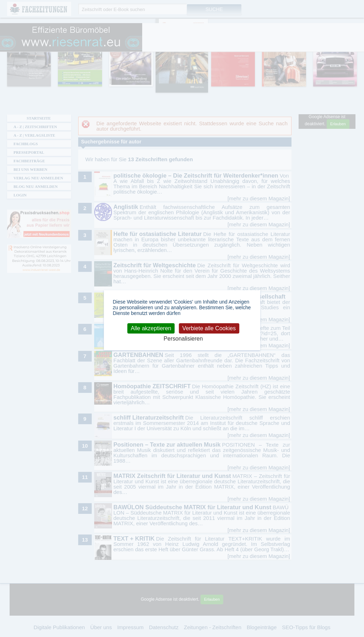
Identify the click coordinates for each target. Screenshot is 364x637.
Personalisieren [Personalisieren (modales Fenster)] (183, 339)
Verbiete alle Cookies (209, 328)
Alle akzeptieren (151, 328)
